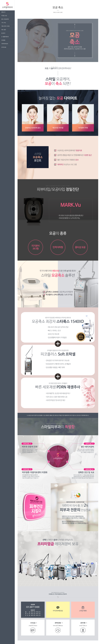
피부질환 (3, 40)
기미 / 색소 (4, 23)
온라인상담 (4, 47)
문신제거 (3, 33)
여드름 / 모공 (4, 16)
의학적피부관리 (5, 44)
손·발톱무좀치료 (5, 37)
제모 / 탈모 (4, 30)
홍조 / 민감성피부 (5, 19)
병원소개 (3, 12)
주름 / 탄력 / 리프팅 (5, 26)
